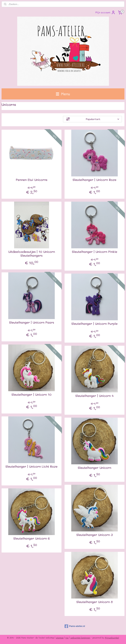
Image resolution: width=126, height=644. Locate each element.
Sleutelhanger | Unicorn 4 (94, 396)
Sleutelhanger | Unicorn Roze (94, 180)
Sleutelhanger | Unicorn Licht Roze (31, 467)
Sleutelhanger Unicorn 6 (32, 539)
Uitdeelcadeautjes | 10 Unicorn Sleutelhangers (32, 254)
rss (67, 638)
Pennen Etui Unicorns (32, 180)
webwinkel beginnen (80, 638)
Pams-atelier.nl (75, 626)
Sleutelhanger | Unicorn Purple (94, 324)
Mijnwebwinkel (112, 638)
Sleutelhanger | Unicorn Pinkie (95, 252)
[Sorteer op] (92, 119)
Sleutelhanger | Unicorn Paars (32, 323)
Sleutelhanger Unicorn (94, 468)
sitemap (60, 638)
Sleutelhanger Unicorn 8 (95, 602)
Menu (63, 94)
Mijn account (105, 12)
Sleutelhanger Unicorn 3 (95, 535)
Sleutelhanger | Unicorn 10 (31, 395)
